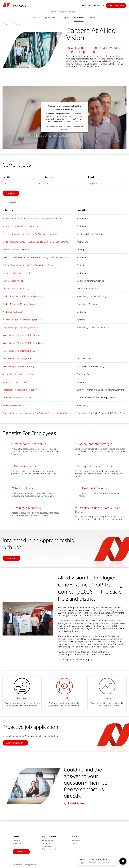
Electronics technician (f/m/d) (16, 250)
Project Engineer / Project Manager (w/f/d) (22, 320)
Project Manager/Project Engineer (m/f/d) (21, 327)
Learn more (11, 558)
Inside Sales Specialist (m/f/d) (16, 273)
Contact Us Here (76, 803)
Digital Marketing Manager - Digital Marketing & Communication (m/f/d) (36, 242)
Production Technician (13, 312)
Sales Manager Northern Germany (18, 366)
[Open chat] (123, 861)
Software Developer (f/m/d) (15, 382)
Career (49, 177)
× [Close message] (114, 861)
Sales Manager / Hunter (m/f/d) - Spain (20, 351)
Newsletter (76, 841)
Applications (51, 18)
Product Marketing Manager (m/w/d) (19, 304)
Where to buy (17, 843)
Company (79, 18)
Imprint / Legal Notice (50, 849)
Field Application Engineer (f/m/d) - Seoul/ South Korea (28, 265)
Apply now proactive (15, 743)
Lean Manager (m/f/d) (13, 281)
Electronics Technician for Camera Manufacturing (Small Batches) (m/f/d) (36, 257)
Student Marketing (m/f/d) (14, 405)
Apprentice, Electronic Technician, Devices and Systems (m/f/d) (32, 218)
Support (65, 18)
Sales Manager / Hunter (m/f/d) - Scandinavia (23, 343)
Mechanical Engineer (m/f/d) (16, 288)
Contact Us (16, 841)
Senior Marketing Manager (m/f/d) (18, 374)
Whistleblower (47, 846)
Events (74, 843)
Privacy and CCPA (48, 841)
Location (7, 177)
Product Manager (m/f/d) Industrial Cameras (23, 296)
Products (36, 18)
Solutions (93, 18)
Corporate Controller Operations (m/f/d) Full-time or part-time (31, 234)
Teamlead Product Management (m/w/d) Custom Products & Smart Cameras (38, 413)
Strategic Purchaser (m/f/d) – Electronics (21, 390)
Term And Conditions (49, 843)
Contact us (21, 852)
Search (91, 177)
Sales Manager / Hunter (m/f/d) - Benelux (22, 335)
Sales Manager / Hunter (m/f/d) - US (19, 359)
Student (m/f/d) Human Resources (18, 398)
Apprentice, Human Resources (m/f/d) (20, 226)
